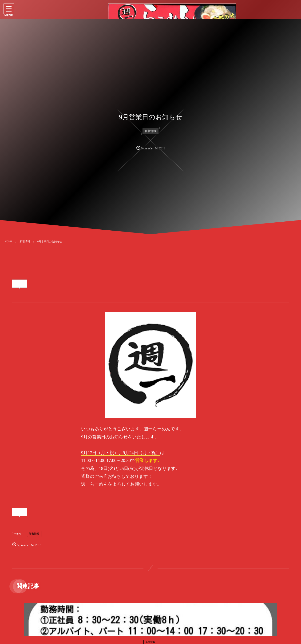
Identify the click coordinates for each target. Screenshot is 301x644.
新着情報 (150, 131)
